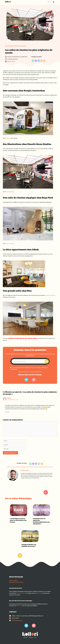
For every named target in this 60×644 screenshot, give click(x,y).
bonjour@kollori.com (17, 620)
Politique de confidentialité (16, 582)
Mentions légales (13, 581)
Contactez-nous (21, 593)
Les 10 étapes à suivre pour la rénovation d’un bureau (18, 520)
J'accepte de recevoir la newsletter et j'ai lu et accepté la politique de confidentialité (29, 368)
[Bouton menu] (54, 2)
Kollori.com (39, 593)
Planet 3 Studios (10, 244)
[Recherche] (48, 2)
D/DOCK (7, 138)
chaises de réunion (50, 295)
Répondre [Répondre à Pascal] (7, 412)
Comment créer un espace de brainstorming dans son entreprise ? (41, 521)
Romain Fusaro (11, 61)
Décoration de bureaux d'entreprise (16, 46)
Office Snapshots (10, 192)
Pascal (9, 398)
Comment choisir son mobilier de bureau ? (29, 545)
